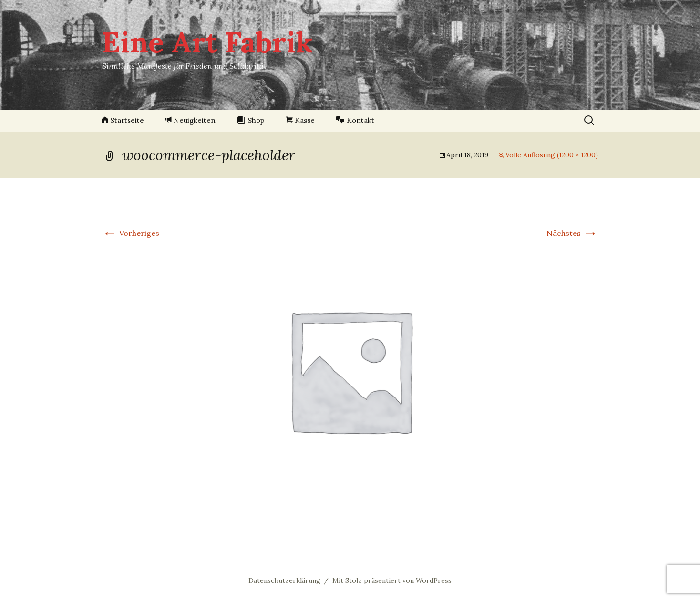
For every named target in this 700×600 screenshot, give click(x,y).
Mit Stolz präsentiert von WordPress (392, 580)
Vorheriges (131, 233)
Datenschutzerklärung (284, 580)
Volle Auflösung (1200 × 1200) (552, 155)
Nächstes (572, 233)
